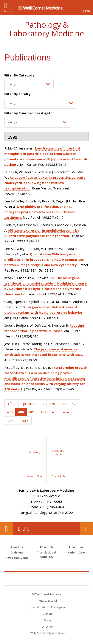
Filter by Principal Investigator (29, 113)
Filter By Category (19, 75)
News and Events (17, 558)
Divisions (17, 553)
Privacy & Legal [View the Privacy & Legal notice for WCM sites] (48, 601)
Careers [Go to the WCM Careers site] (48, 614)
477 (63, 404)
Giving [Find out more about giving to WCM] (48, 620)
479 (10, 412)
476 (52, 404)
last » (25, 420)
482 (43, 412)
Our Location (6, 529)
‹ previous (29, 404)
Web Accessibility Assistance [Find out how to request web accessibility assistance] (48, 633)
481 (32, 412)
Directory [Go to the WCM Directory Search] (48, 627)
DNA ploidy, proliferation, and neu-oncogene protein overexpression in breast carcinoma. (40, 212)
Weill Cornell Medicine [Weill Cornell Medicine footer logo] (46, 579)
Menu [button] (8, 11)
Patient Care (76, 553)
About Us (17, 547)
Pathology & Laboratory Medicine (47, 29)
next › (11, 420)
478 (75, 404)
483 (55, 412)
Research (46, 547)
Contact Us (87, 529)
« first (12, 404)
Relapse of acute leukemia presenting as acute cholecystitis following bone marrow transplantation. (45, 183)
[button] (85, 8)
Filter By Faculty (17, 94)
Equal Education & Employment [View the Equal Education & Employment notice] (48, 607)
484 (66, 412)
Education (76, 547)
